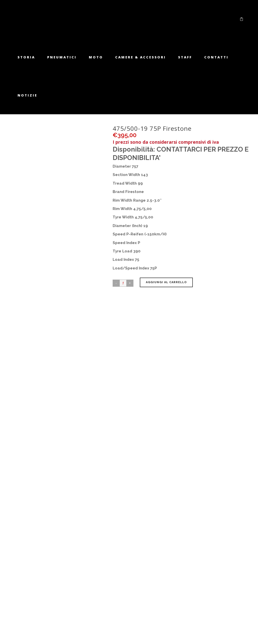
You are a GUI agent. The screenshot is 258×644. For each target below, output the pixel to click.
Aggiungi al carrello (166, 282)
